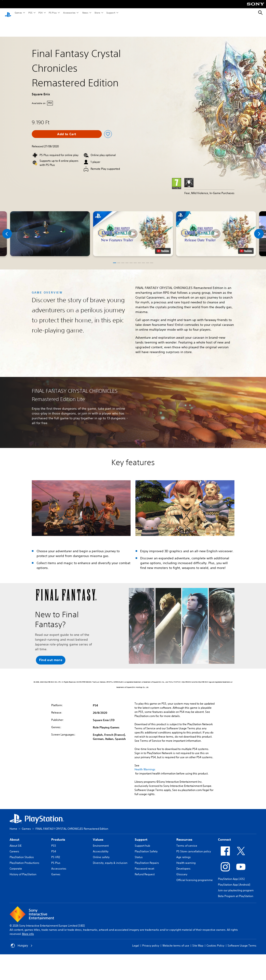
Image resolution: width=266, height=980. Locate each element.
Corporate (16, 864)
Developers (183, 864)
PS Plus (52, 13)
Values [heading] (98, 835)
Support (111, 13)
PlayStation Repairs (147, 858)
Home (13, 824)
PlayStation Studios (22, 853)
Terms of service (187, 841)
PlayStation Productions (24, 858)
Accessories (69, 13)
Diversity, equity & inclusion (110, 858)
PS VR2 (56, 853)
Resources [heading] (184, 835)
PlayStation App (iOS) (231, 874)
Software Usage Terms (242, 941)
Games (18, 13)
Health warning (186, 858)
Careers (14, 847)
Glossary (182, 870)
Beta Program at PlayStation (236, 892)
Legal (136, 941)
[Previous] (7, 229)
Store (97, 13)
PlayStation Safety (146, 847)
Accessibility (101, 847)
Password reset (144, 864)
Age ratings (184, 853)
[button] (133, 229)
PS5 (30, 13)
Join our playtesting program (236, 886)
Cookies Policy (215, 941)
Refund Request (145, 870)
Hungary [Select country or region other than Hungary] (22, 941)
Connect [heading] (224, 835)
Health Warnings (145, 765)
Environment (101, 841)
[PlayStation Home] (8, 13)
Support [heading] (141, 835)
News (85, 13)
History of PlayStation (23, 870)
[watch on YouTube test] (163, 247)
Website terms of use (176, 941)
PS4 (40, 13)
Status (139, 853)
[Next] (259, 229)
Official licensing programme (195, 876)
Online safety (101, 853)
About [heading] (14, 835)
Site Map (198, 941)
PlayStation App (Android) (234, 880)
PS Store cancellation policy (194, 847)
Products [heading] (58, 835)
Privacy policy (151, 941)
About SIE (16, 841)
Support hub (142, 841)
